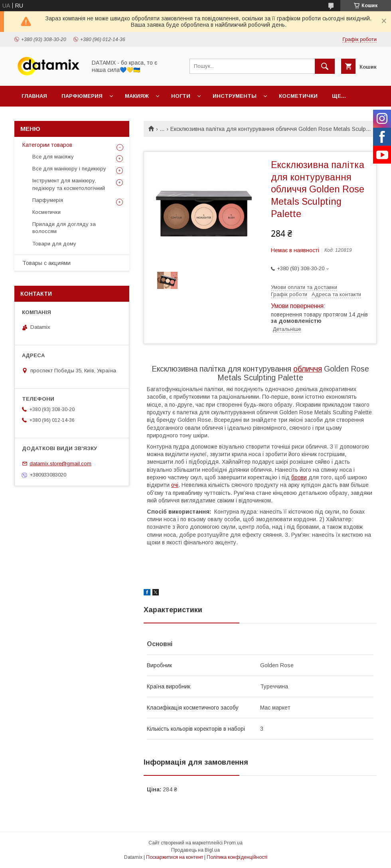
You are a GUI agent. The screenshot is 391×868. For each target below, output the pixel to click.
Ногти (181, 96)
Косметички (298, 96)
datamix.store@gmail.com (60, 464)
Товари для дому (54, 244)
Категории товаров (47, 145)
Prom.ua (233, 843)
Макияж (137, 96)
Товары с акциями (46, 263)
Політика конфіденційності (237, 857)
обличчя (308, 369)
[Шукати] (325, 66)
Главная (34, 96)
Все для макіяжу (53, 157)
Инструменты (235, 96)
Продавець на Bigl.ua (195, 850)
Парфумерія (48, 200)
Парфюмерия (82, 96)
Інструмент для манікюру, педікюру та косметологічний (69, 184)
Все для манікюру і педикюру (69, 169)
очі (175, 485)
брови (299, 477)
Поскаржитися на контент (175, 857)
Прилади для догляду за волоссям (64, 228)
